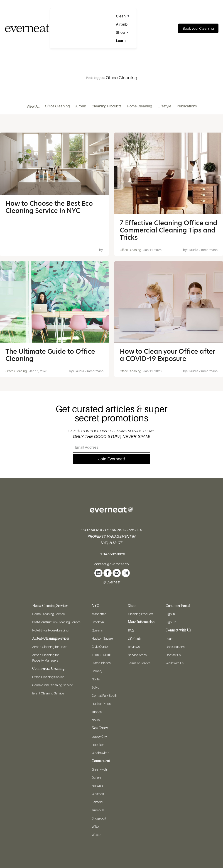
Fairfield (97, 802)
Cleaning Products (107, 106)
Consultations (175, 647)
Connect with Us (178, 630)
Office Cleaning (57, 106)
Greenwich (99, 769)
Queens (97, 630)
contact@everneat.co (111, 564)
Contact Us (173, 655)
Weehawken (100, 753)
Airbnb (81, 106)
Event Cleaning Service (48, 693)
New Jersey (100, 728)
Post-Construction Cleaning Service (56, 622)
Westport (98, 794)
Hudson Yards (101, 704)
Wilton (96, 826)
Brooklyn (98, 622)
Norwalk (97, 786)
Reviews (134, 647)
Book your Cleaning (198, 28)
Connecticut (101, 761)
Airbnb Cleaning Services (51, 639)
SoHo (96, 687)
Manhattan (99, 614)
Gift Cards (135, 639)
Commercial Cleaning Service (53, 685)
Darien (96, 777)
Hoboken (98, 745)
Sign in (170, 614)
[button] (124, 16)
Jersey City (99, 736)
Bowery (97, 671)
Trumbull (98, 810)
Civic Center (100, 647)
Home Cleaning (140, 106)
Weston (97, 835)
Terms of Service (139, 663)
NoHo (96, 720)
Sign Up (171, 622)
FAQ (131, 630)
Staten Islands (101, 663)
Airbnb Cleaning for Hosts (50, 647)
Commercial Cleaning (48, 669)
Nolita (96, 679)
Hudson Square (102, 638)
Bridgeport (99, 818)
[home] (25, 28)
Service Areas (137, 655)
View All (33, 106)
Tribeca (97, 712)
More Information (141, 622)
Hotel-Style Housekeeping (50, 630)
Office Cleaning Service (48, 677)
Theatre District (102, 655)
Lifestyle (164, 106)
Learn (170, 639)
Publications (187, 106)
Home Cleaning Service (49, 614)
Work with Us (175, 663)
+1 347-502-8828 (111, 554)
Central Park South (104, 695)
